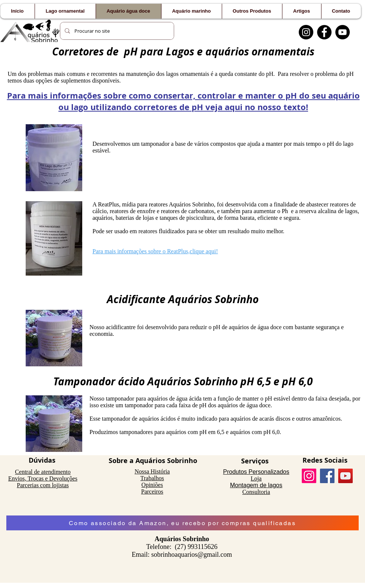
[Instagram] (306, 32)
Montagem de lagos (256, 485)
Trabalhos (152, 478)
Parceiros (152, 491)
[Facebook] (324, 32)
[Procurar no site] (116, 31)
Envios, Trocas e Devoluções (43, 478)
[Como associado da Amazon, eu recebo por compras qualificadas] (182, 523)
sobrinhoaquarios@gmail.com (191, 555)
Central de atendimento (43, 472)
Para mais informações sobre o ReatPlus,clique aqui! (155, 251)
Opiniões (152, 485)
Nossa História (152, 471)
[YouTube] (342, 32)
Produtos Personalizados (256, 472)
